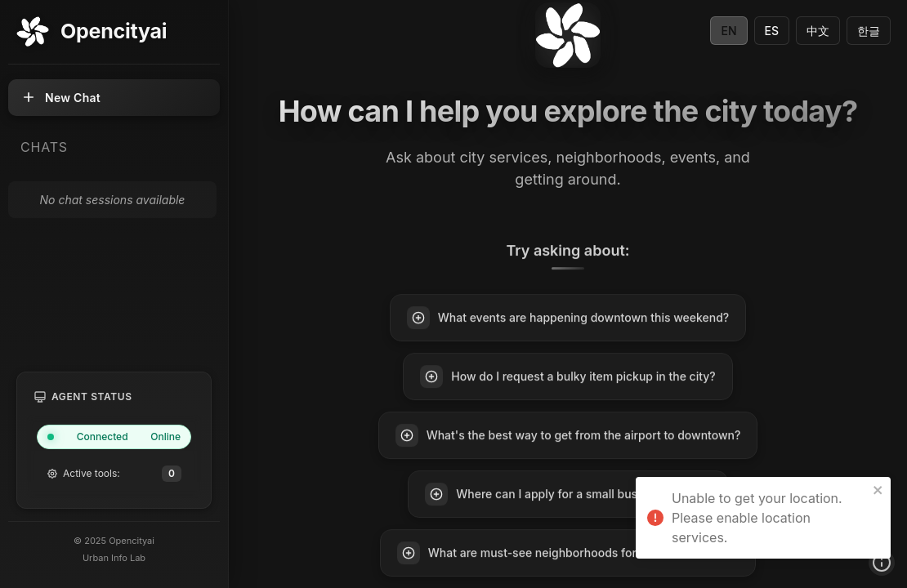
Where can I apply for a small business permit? (567, 495)
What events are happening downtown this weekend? (568, 318)
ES (772, 31)
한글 (869, 31)
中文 (818, 31)
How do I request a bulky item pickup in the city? (567, 377)
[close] (878, 490)
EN (728, 31)
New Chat (60, 97)
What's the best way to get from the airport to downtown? (568, 436)
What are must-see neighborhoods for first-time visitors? (568, 554)
